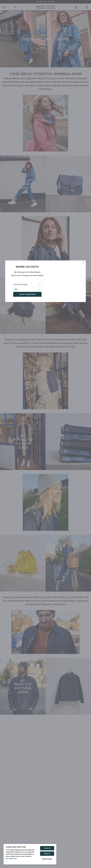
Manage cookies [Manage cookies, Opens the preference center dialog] (47, 859)
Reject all (47, 854)
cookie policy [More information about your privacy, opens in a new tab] (13, 859)
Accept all (47, 848)
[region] (30, 854)
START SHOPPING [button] (27, 294)
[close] (83, 262)
